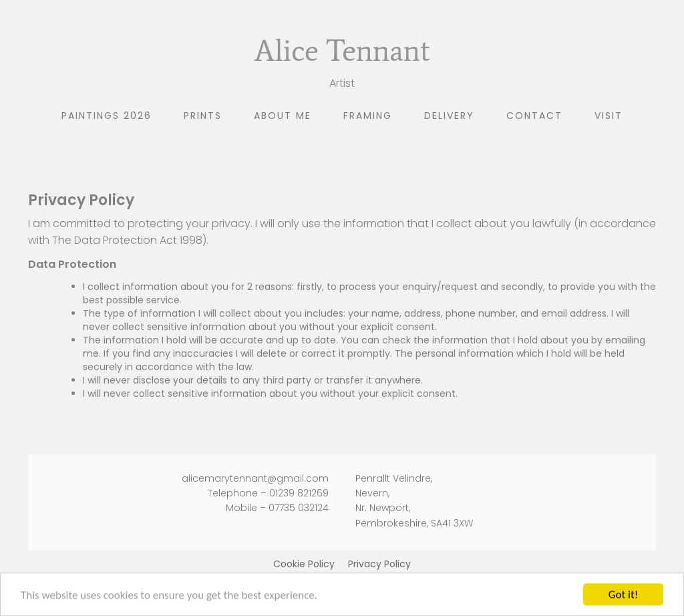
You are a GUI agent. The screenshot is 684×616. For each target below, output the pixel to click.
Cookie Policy (304, 564)
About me (283, 116)
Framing (368, 116)
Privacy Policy (379, 564)
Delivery (449, 116)
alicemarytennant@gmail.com (255, 478)
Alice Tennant (342, 50)
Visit (609, 116)
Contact (534, 116)
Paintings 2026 (107, 116)
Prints (203, 116)
